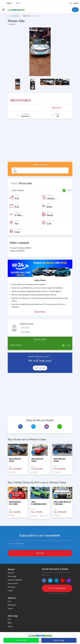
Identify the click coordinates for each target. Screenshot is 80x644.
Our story (11, 573)
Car (29, 16)
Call (70, 190)
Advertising (12, 576)
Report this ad (56, 108)
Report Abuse (40, 312)
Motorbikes (12, 605)
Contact (11, 591)
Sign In (76, 3)
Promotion (11, 587)
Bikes (10, 623)
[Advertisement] (40, 142)
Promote (24, 108)
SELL (75, 10)
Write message (26, 332)
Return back (14, 16)
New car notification (57, 588)
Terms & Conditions (15, 580)
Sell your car (40, 368)
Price (15, 169)
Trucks (10, 608)
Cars (9, 601)
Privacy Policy (13, 583)
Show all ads (25, 328)
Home (25, 16)
